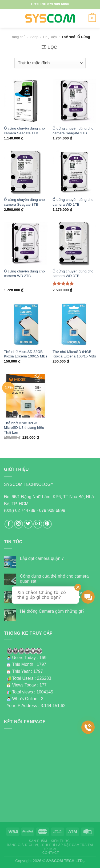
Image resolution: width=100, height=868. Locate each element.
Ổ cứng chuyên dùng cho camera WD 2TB (24, 274)
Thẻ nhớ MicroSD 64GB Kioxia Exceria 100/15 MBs (74, 354)
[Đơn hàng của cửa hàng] (50, 63)
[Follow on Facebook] (9, 524)
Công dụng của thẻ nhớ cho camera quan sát (54, 579)
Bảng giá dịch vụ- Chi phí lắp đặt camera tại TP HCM (50, 847)
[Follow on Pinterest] (47, 524)
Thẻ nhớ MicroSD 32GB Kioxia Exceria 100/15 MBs (26, 354)
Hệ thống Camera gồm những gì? (52, 611)
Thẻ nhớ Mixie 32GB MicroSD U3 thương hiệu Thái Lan (24, 428)
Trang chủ (18, 37)
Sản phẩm (38, 841)
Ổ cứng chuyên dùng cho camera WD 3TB (73, 274)
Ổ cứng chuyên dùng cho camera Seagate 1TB (24, 131)
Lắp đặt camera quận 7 (42, 558)
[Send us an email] (38, 524)
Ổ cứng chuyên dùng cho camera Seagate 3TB (24, 202)
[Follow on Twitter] (28, 524)
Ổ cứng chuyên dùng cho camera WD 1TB (73, 202)
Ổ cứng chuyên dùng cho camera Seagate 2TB (73, 131)
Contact (51, 853)
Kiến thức (60, 841)
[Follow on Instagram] (19, 524)
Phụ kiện (50, 37)
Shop (34, 37)
